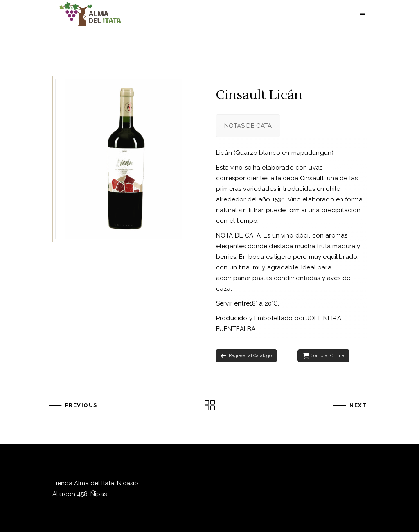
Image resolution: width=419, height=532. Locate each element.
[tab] (248, 126)
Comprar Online (323, 356)
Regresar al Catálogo (246, 356)
